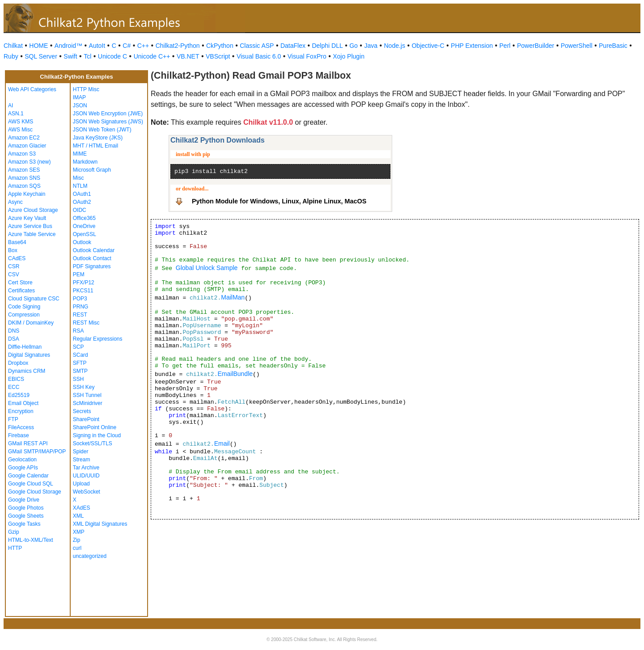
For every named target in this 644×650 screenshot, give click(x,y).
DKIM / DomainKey (31, 323)
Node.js (395, 46)
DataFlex (293, 46)
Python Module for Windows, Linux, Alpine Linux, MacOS (279, 201)
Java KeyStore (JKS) (98, 138)
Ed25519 (19, 395)
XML (78, 516)
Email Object (23, 403)
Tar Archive (86, 468)
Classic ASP (257, 46)
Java (371, 46)
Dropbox (18, 363)
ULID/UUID (86, 476)
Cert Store (20, 283)
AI (11, 106)
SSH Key (84, 387)
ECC (14, 387)
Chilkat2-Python (178, 46)
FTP (13, 419)
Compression (24, 315)
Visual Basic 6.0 (259, 56)
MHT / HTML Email (95, 146)
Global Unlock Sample (207, 268)
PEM (79, 274)
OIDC (80, 210)
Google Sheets (26, 516)
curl (77, 548)
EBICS (16, 379)
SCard (80, 355)
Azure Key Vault (27, 218)
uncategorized (90, 556)
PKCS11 (83, 291)
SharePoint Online (95, 427)
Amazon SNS (24, 178)
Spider (81, 452)
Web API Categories (32, 89)
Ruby (11, 56)
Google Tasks (24, 524)
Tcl (87, 56)
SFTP (80, 363)
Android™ (68, 46)
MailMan (233, 297)
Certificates (21, 291)
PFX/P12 (84, 283)
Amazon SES (24, 170)
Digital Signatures (29, 355)
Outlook (82, 242)
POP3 (80, 299)
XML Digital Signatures (100, 524)
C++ (143, 46)
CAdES (17, 258)
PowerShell (577, 46)
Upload (81, 484)
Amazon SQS (24, 186)
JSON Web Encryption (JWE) (108, 114)
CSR (14, 266)
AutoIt (97, 46)
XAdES (82, 508)
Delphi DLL (327, 46)
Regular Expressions (98, 339)
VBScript (218, 56)
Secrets (82, 411)
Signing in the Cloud (97, 435)
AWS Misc (20, 130)
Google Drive (24, 500)
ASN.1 (16, 114)
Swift (70, 56)
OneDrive (84, 226)
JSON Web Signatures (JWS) (108, 122)
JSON (80, 106)
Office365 (84, 218)
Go (354, 46)
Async (15, 202)
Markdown (85, 162)
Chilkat (13, 46)
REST (80, 315)
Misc (78, 178)
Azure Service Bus (30, 226)
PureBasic (613, 46)
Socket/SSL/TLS (93, 443)
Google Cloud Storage (35, 492)
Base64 (17, 242)
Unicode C (112, 56)
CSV (14, 274)
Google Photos (26, 508)
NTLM (80, 186)
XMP (79, 532)
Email (222, 443)
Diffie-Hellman (25, 347)
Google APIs (23, 468)
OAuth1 (82, 194)
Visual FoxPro (307, 56)
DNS (14, 331)
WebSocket (87, 492)
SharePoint (86, 419)
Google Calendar (28, 476)
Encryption (21, 411)
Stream (82, 460)
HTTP (15, 548)
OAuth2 (82, 202)
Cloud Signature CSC (34, 299)
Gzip (14, 532)
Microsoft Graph (92, 170)
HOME (38, 46)
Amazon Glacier (27, 146)
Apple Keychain (27, 194)
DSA (14, 339)
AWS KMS (21, 122)
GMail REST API (28, 443)
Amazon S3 (22, 154)
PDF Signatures (92, 266)
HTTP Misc (86, 89)
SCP (78, 347)
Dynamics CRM (27, 371)
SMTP (80, 371)
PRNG (81, 307)
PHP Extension (472, 46)
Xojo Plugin (349, 56)
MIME (80, 154)
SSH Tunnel (87, 395)
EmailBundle (235, 374)
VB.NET (188, 56)
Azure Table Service (32, 234)
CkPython (220, 46)
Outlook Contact (92, 258)
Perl (505, 46)
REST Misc (86, 323)
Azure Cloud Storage (33, 210)
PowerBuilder (536, 46)
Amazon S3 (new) (29, 162)
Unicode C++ (152, 56)
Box (13, 250)
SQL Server (41, 56)
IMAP (79, 97)
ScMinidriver (88, 403)
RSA (78, 331)
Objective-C (428, 46)
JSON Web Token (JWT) (102, 130)
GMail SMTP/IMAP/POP (37, 452)
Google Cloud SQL (31, 484)
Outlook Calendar (94, 250)
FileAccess (21, 427)
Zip (77, 540)
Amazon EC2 (24, 138)
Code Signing (24, 307)
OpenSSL (85, 234)
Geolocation (22, 460)
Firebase (19, 435)
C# (127, 46)
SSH (78, 379)
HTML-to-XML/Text (31, 540)
